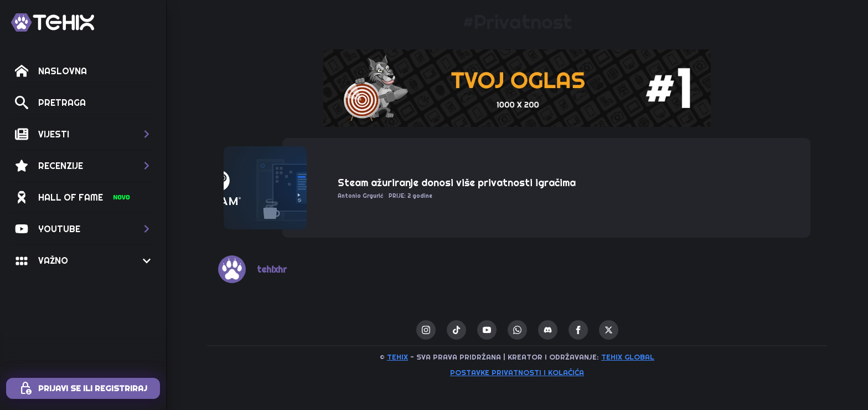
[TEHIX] (53, 22)
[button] (83, 134)
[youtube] (487, 330)
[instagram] (426, 330)
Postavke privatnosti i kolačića (517, 372)
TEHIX (397, 357)
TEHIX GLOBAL (628, 357)
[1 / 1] (517, 88)
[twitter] (609, 330)
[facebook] (578, 330)
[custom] (456, 330)
